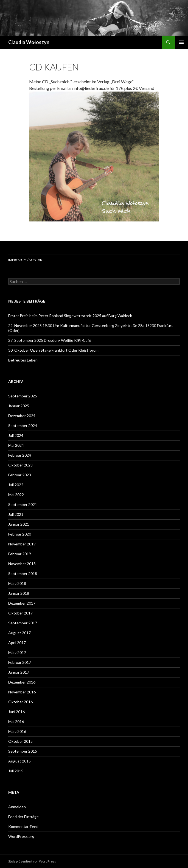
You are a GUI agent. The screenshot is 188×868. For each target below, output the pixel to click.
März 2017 (17, 652)
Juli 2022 (16, 485)
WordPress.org (21, 836)
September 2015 (23, 751)
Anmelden (17, 807)
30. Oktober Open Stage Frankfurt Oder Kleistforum (53, 350)
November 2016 (22, 692)
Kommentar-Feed (23, 826)
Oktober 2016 (20, 702)
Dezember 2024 (22, 416)
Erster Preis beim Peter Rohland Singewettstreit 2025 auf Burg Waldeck (70, 316)
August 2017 (19, 633)
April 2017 (17, 643)
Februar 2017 (20, 662)
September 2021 (23, 504)
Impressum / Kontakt (26, 260)
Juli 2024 (16, 435)
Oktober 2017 (20, 613)
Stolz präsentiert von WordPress (32, 861)
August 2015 (19, 761)
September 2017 (23, 623)
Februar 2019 (20, 554)
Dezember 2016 (22, 682)
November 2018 (22, 564)
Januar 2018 (19, 593)
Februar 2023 (20, 475)
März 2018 (17, 583)
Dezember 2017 (22, 603)
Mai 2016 (16, 722)
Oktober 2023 (20, 465)
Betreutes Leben (23, 360)
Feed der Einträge (23, 817)
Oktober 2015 (20, 741)
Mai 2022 (16, 495)
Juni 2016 (16, 712)
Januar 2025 (19, 406)
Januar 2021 (19, 524)
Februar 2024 (20, 455)
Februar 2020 (20, 534)
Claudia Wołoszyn (29, 42)
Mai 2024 (16, 445)
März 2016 (17, 731)
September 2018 (23, 574)
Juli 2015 (16, 771)
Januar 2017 (19, 672)
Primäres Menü (181, 42)
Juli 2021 (16, 514)
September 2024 (23, 426)
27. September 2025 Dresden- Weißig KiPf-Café (50, 340)
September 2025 (23, 396)
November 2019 (22, 544)
